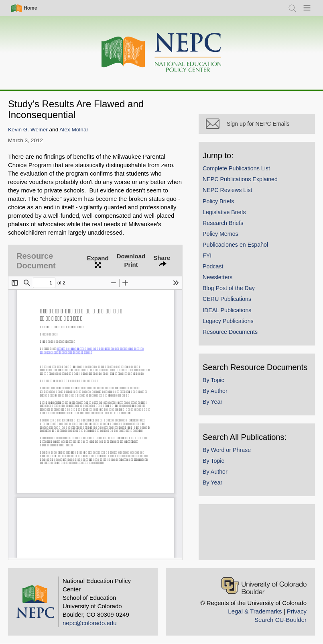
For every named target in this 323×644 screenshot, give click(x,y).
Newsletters (217, 277)
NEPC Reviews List (228, 190)
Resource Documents (230, 332)
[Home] (162, 53)
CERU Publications (227, 299)
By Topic (213, 380)
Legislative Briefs (224, 212)
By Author (215, 391)
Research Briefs (223, 223)
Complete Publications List (236, 168)
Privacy (297, 611)
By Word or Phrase (227, 450)
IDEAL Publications (227, 310)
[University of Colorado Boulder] (264, 586)
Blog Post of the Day (229, 288)
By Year (212, 402)
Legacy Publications (228, 321)
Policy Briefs (218, 201)
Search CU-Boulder (280, 620)
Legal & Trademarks (255, 611)
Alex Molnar (74, 130)
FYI (207, 256)
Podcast (213, 266)
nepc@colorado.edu (90, 623)
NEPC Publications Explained (240, 179)
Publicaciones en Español (235, 245)
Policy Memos (220, 234)
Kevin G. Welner (28, 130)
